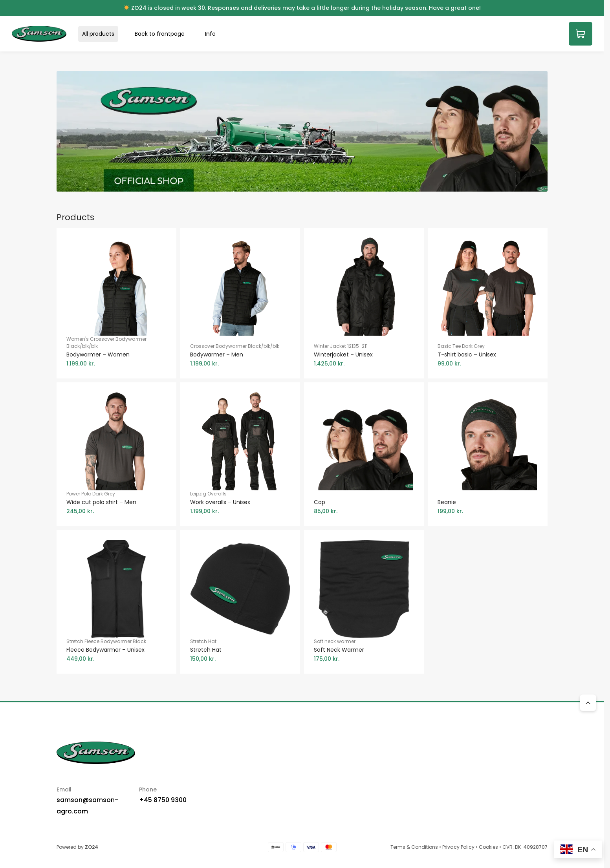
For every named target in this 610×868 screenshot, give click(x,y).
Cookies (488, 847)
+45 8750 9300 (163, 800)
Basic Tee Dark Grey (488, 355)
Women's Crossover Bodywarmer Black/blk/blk (116, 352)
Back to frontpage (160, 34)
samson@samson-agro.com (87, 806)
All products (98, 34)
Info (210, 34)
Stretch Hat (240, 651)
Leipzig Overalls (240, 503)
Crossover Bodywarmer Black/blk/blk (240, 355)
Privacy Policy (458, 847)
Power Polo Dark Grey (116, 503)
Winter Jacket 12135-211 (364, 355)
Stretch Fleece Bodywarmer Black (116, 651)
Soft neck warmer (364, 651)
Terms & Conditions (414, 847)
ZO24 (92, 847)
